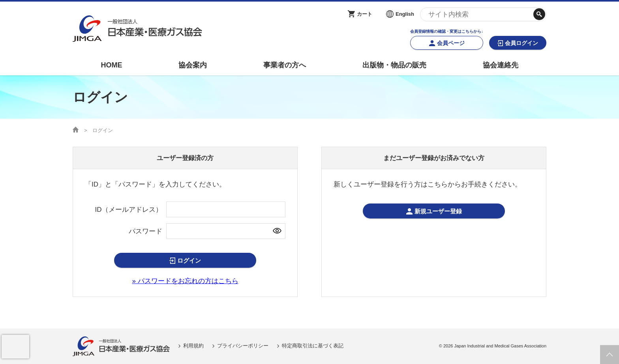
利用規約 (193, 346)
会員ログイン (521, 43)
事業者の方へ (285, 65)
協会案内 (193, 65)
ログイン (189, 260)
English (405, 14)
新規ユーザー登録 (438, 211)
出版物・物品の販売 (394, 65)
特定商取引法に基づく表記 (313, 346)
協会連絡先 (501, 65)
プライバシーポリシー (243, 346)
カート (365, 14)
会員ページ (451, 43)
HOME (111, 65)
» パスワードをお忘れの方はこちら (185, 281)
